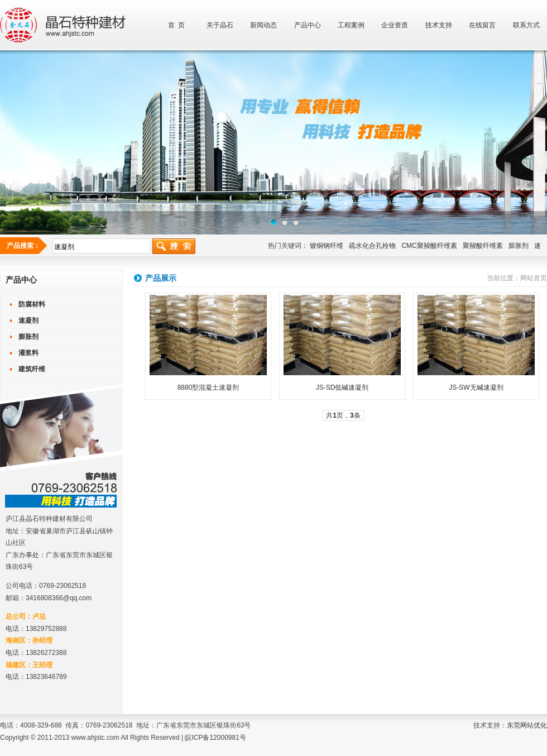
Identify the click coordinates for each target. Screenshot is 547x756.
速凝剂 (28, 320)
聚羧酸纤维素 (483, 246)
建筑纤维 (32, 369)
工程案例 (351, 25)
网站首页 (534, 278)
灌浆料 (28, 353)
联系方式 (526, 25)
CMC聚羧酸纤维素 (429, 246)
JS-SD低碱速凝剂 (342, 387)
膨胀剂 (519, 246)
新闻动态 (263, 25)
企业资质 (395, 25)
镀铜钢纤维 (327, 246)
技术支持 (439, 25)
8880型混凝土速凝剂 (208, 387)
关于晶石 (220, 25)
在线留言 (482, 25)
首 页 (176, 25)
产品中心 (308, 25)
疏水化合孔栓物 (372, 246)
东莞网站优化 (527, 725)
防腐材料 (32, 304)
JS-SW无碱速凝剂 (476, 387)
